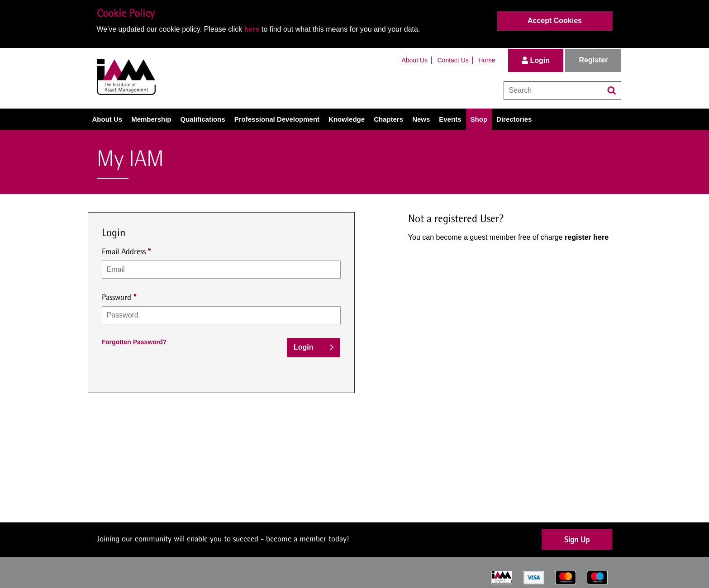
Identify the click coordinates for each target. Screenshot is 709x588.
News (421, 119)
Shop (479, 119)
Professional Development (277, 119)
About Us (414, 60)
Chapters (388, 119)
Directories (514, 119)
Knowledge (347, 119)
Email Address (124, 251)
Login (536, 60)
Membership (151, 119)
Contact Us (453, 60)
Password (117, 297)
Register (593, 60)
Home (487, 60)
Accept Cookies (555, 21)
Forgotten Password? (134, 342)
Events (450, 119)
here (252, 29)
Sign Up (577, 539)
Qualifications (203, 119)
